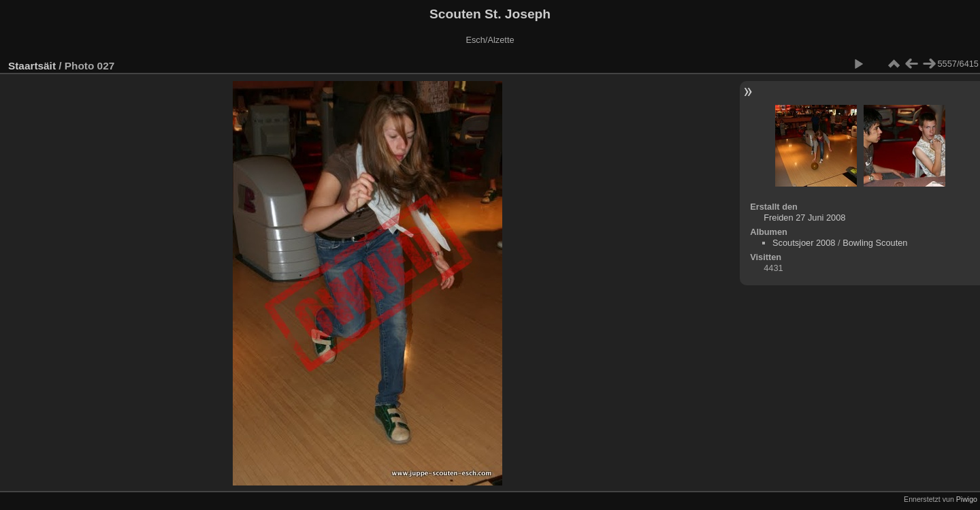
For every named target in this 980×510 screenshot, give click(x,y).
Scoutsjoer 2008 (804, 243)
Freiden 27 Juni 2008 (804, 218)
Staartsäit (32, 66)
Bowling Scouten (875, 243)
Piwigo (967, 499)
